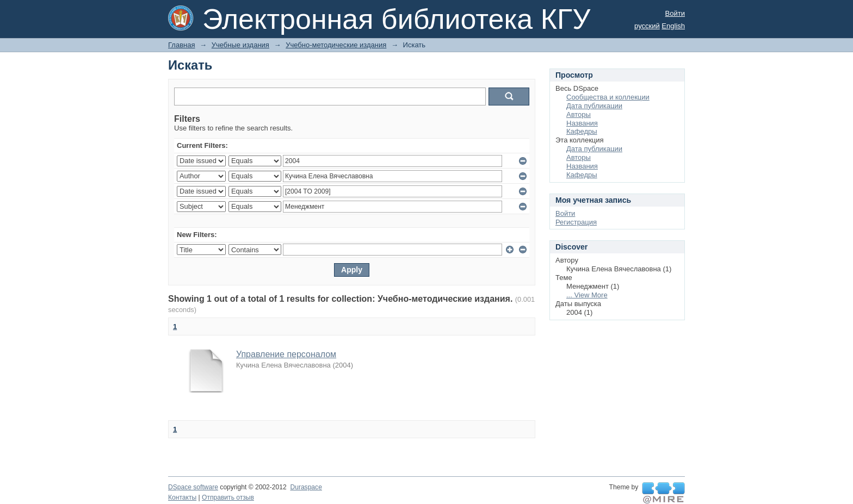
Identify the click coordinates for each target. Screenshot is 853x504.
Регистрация (576, 222)
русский (647, 26)
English (673, 26)
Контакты (182, 497)
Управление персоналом (286, 354)
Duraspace (306, 487)
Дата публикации (594, 106)
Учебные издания (240, 45)
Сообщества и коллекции (608, 97)
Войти (675, 13)
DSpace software (193, 487)
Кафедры (582, 131)
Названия (582, 123)
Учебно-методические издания (336, 45)
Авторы (579, 114)
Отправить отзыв (228, 497)
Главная (181, 45)
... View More (587, 295)
